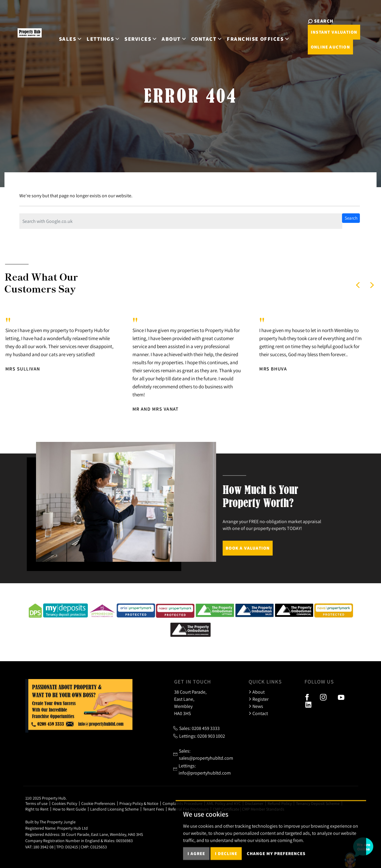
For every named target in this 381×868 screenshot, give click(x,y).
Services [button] (133, 35)
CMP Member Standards (263, 809)
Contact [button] (199, 35)
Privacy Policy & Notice (139, 803)
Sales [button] (63, 35)
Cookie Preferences (98, 803)
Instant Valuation (322, 32)
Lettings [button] (95, 35)
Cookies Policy (64, 803)
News (256, 706)
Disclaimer (254, 803)
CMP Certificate (226, 809)
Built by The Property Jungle (50, 822)
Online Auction (318, 47)
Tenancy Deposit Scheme (318, 803)
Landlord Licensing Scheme (114, 809)
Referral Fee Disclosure (188, 809)
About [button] (166, 35)
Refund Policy (280, 803)
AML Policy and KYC (224, 803)
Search (351, 218)
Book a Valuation (248, 548)
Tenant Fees (153, 809)
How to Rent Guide (69, 809)
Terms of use (36, 803)
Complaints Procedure (182, 803)
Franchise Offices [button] (250, 35)
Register (259, 699)
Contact (258, 713)
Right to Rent (37, 809)
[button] (358, 285)
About (257, 692)
